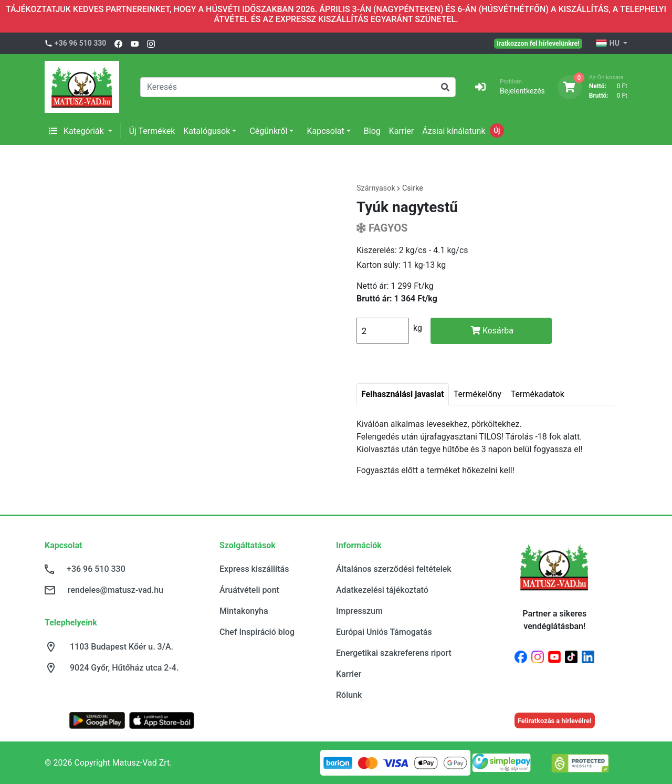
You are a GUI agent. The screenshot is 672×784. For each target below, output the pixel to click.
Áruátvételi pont (249, 590)
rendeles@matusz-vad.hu (115, 590)
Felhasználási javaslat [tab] (403, 394)
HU (608, 44)
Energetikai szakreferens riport (394, 653)
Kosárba (492, 331)
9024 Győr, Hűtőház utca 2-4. (124, 668)
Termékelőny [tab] (477, 394)
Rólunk (349, 695)
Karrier (401, 131)
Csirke (413, 188)
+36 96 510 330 (80, 43)
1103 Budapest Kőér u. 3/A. (122, 647)
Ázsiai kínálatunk (454, 131)
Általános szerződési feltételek (394, 569)
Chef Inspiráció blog (257, 632)
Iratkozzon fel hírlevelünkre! (538, 43)
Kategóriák (77, 131)
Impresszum (359, 611)
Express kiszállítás (254, 569)
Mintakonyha (244, 611)
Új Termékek (152, 131)
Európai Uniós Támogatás (384, 632)
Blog (372, 131)
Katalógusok (207, 131)
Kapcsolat (325, 131)
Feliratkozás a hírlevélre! (555, 721)
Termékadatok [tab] (538, 394)
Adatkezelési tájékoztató (382, 590)
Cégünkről (268, 131)
